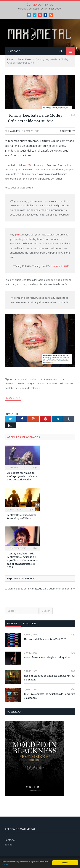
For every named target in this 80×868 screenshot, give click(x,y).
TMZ (29, 165)
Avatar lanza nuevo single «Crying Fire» (47, 657)
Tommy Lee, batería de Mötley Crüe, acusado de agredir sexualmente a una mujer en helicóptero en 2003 (23, 560)
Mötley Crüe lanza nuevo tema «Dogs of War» (22, 517)
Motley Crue (13, 398)
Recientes (13, 623)
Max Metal (15, 131)
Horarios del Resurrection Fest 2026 (39, 9)
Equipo (9, 845)
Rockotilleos (68, 131)
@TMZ (18, 235)
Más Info (5, 865)
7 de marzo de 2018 (58, 266)
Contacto (10, 840)
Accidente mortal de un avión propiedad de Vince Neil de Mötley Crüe (22, 476)
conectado (36, 589)
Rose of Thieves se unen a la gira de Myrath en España (50, 678)
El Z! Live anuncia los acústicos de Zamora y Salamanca (49, 696)
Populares (30, 623)
